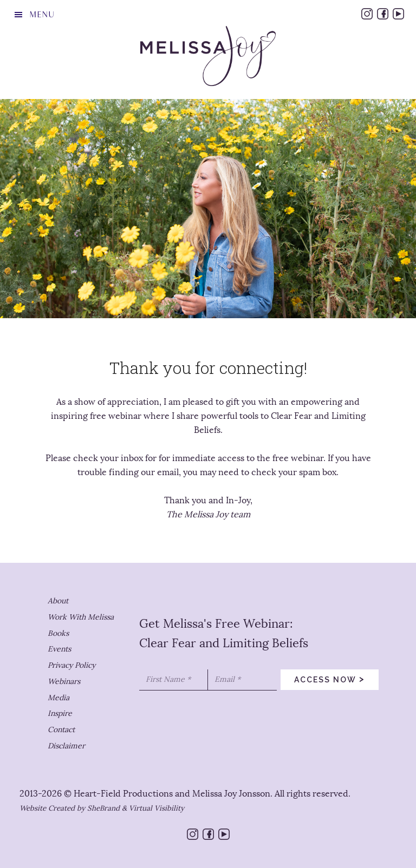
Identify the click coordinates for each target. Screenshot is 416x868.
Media (58, 698)
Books (58, 633)
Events (59, 649)
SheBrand (103, 808)
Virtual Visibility (157, 808)
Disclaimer (66, 746)
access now (330, 679)
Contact (61, 730)
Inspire (60, 714)
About (58, 601)
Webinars (64, 682)
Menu (42, 15)
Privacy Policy (71, 665)
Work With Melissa (81, 617)
